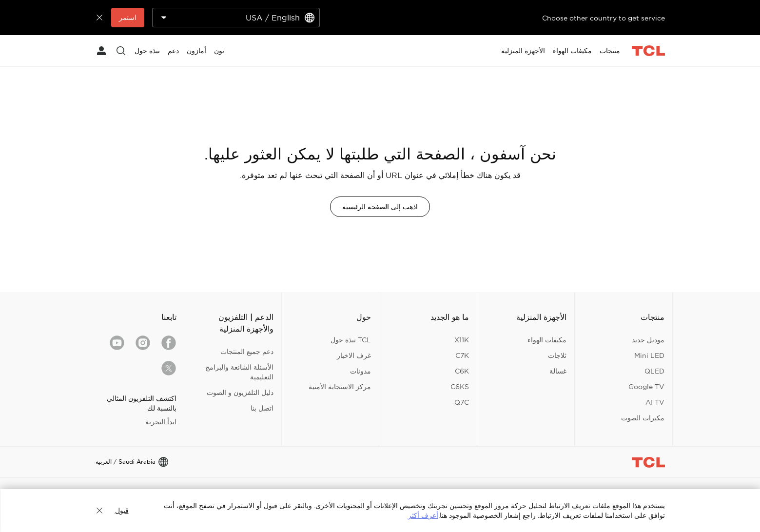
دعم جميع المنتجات (247, 352)
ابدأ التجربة (161, 422)
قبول (122, 511)
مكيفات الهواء (547, 340)
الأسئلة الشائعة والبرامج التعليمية (239, 372)
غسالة (558, 371)
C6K (462, 371)
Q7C (462, 402)
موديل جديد (648, 340)
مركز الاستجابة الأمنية (340, 387)
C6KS (460, 387)
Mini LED (649, 355)
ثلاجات (557, 355)
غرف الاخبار (354, 355)
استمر (128, 18)
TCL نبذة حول (351, 340)
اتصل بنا (262, 408)
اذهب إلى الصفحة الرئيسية (380, 207)
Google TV (646, 387)
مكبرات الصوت (643, 418)
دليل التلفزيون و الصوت (240, 393)
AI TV (655, 402)
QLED (654, 371)
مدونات (361, 371)
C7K (462, 355)
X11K (462, 340)
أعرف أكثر (423, 515)
